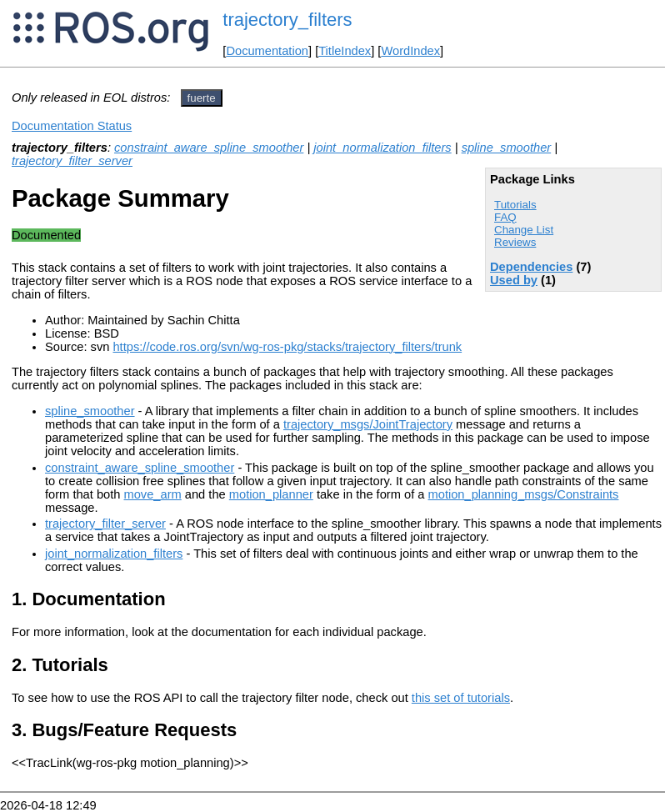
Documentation (267, 51)
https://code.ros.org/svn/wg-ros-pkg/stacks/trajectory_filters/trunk (287, 347)
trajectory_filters (287, 20)
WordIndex (410, 51)
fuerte (202, 98)
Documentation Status (72, 126)
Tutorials (515, 205)
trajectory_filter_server (72, 161)
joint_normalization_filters (382, 148)
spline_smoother (507, 148)
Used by (514, 280)
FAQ (505, 217)
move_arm (153, 494)
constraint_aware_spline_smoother (209, 148)
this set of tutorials (461, 698)
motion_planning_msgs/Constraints (524, 494)
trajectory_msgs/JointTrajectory (368, 424)
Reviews (515, 242)
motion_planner (271, 494)
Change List (524, 230)
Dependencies (531, 267)
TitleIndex (345, 51)
